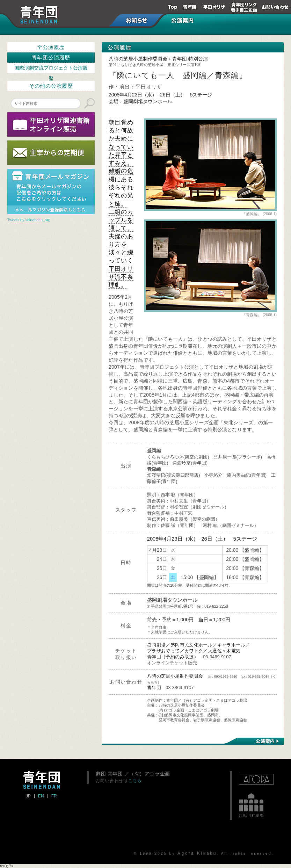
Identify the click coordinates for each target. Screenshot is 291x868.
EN (41, 796)
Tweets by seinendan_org (29, 220)
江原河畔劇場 (251, 805)
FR (54, 796)
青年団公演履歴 (51, 57)
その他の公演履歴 (51, 86)
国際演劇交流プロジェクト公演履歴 (51, 69)
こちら (135, 780)
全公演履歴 (51, 47)
